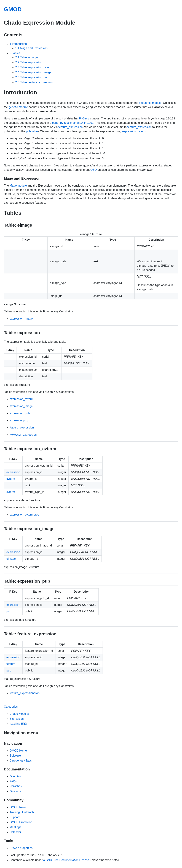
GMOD (13, 9)
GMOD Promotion (21, 822)
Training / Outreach (22, 812)
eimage (11, 559)
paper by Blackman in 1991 (73, 123)
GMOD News (18, 807)
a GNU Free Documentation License (66, 860)
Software (15, 756)
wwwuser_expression (23, 435)
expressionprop (19, 420)
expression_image (21, 319)
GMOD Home (18, 751)
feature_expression (71, 127)
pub (9, 611)
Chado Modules (20, 714)
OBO (94, 170)
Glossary (15, 791)
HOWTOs (16, 786)
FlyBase (84, 118)
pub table (32, 131)
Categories (11, 707)
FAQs (13, 781)
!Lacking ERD (18, 724)
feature (11, 664)
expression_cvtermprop (24, 515)
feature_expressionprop (25, 693)
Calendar (15, 832)
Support (15, 817)
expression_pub (20, 413)
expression (13, 472)
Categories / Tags (21, 761)
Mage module (18, 186)
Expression (17, 719)
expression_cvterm (134, 131)
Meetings (15, 827)
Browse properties (21, 848)
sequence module (150, 103)
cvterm (11, 479)
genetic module (18, 107)
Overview (16, 776)
